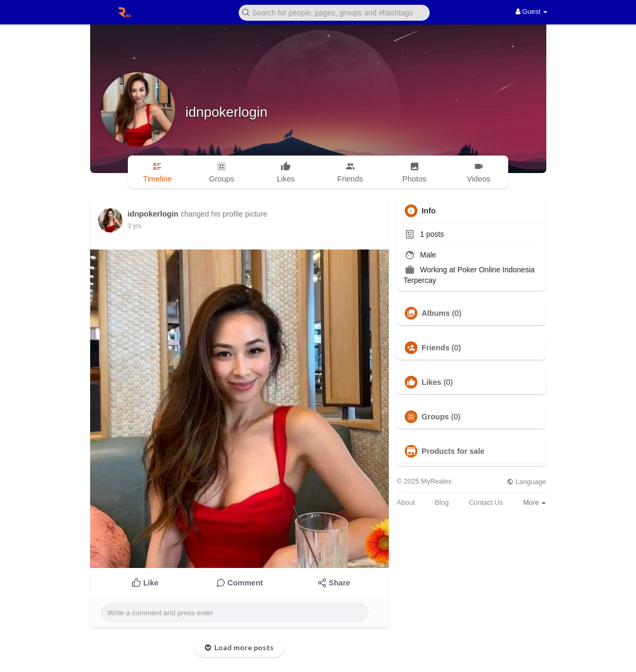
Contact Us (486, 502)
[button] (334, 12)
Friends (435, 348)
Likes (432, 382)
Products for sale (453, 451)
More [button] (534, 502)
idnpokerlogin (227, 112)
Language (526, 482)
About (406, 502)
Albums (436, 313)
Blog (442, 502)
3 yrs (135, 226)
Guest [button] (532, 11)
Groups (435, 417)
